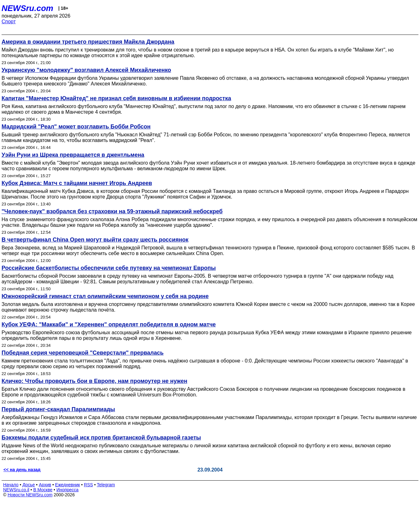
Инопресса (68, 490)
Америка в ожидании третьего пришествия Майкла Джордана (88, 42)
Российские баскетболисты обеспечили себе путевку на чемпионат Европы (109, 268)
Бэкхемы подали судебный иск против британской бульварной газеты (101, 438)
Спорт (9, 22)
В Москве (43, 490)
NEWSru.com (27, 8)
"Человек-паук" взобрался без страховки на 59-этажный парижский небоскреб (112, 211)
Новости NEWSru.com (30, 495)
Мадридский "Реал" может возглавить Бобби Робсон (76, 127)
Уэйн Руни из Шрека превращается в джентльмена (73, 155)
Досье (29, 485)
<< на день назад (22, 470)
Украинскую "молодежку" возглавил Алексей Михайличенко (86, 70)
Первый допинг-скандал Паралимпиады (58, 409)
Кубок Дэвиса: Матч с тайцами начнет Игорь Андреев (77, 183)
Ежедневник (68, 485)
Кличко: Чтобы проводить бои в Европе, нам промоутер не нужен (94, 381)
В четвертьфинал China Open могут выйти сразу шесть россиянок (95, 240)
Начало (11, 485)
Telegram (106, 485)
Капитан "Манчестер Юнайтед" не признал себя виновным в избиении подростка (116, 98)
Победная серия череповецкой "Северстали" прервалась (83, 353)
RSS (88, 485)
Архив (45, 485)
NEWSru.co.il (16, 490)
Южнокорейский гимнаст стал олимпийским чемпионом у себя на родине (105, 296)
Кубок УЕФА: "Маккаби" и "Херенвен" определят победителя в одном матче (109, 324)
